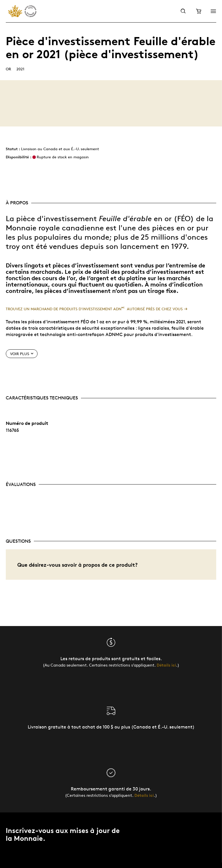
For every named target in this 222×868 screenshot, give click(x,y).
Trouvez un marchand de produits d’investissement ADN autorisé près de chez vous (94, 309)
